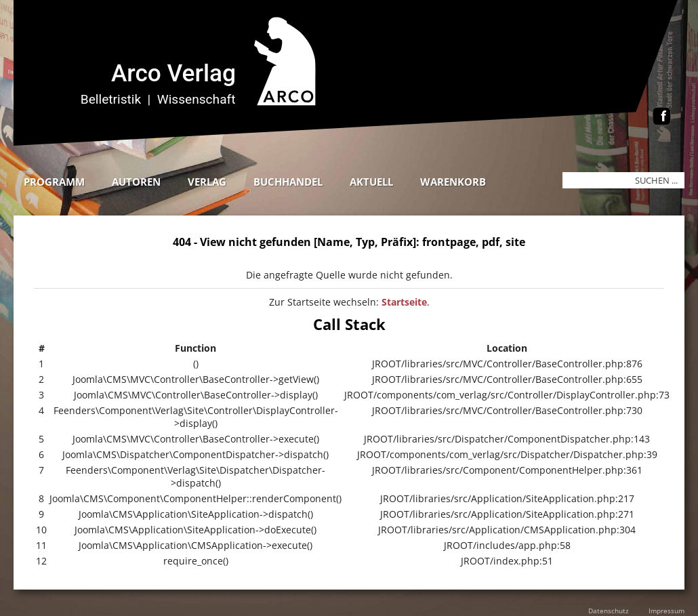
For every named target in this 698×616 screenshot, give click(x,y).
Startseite (404, 302)
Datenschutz (609, 611)
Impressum (666, 611)
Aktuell (371, 182)
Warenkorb (453, 182)
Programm (54, 182)
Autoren (136, 182)
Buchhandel (288, 182)
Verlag (207, 182)
